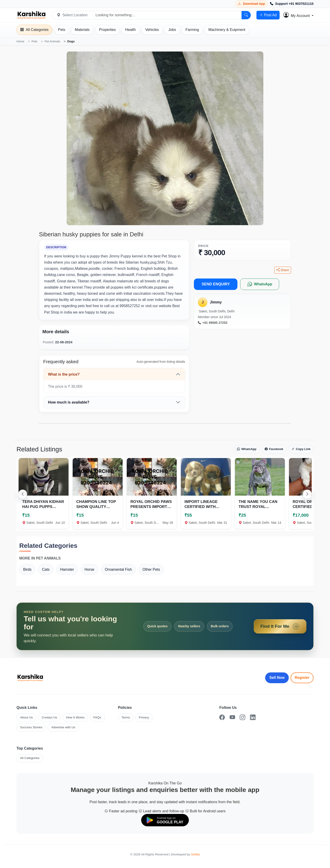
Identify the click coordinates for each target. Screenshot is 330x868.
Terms (126, 717)
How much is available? (69, 402)
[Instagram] (242, 717)
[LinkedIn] (253, 717)
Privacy (144, 717)
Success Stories (31, 727)
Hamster (67, 569)
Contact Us (49, 717)
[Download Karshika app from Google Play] (251, 4)
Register (302, 678)
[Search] (246, 15)
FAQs (97, 717)
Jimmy (216, 302)
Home (20, 41)
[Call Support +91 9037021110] (292, 4)
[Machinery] (227, 30)
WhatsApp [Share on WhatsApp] (247, 449)
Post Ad (268, 15)
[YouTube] (232, 717)
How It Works (75, 717)
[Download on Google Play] (165, 820)
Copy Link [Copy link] (301, 449)
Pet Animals (52, 41)
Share (283, 270)
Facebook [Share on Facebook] (274, 449)
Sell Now (277, 678)
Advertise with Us (63, 727)
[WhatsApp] (260, 284)
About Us (26, 717)
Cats (46, 569)
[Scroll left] (23, 494)
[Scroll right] (307, 494)
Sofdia (195, 854)
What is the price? (64, 374)
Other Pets (151, 569)
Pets (35, 41)
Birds (27, 569)
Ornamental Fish (118, 569)
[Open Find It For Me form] (165, 626)
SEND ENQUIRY (216, 284)
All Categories (30, 758)
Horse (89, 569)
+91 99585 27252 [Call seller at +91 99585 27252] (213, 323)
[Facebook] (222, 717)
